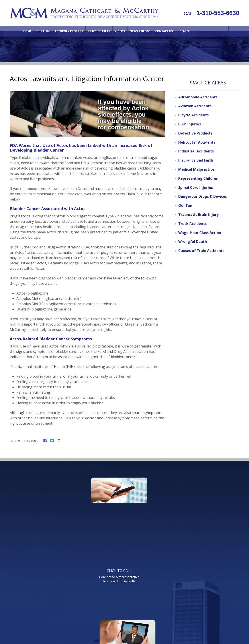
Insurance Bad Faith (196, 160)
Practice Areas (99, 31)
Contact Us (164, 31)
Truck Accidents (192, 224)
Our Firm (43, 31)
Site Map (202, 607)
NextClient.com (162, 628)
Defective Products (195, 133)
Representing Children (198, 178)
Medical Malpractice (196, 169)
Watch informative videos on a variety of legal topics (124, 509)
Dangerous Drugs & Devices (203, 196)
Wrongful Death (193, 242)
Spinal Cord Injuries (196, 187)
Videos (120, 31)
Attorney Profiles (69, 31)
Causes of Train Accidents (201, 251)
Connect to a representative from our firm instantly (52, 509)
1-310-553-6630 (212, 13)
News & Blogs (140, 31)
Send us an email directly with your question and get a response (195, 509)
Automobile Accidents (198, 97)
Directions (182, 607)
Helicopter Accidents (197, 142)
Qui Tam (186, 205)
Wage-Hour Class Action (200, 233)
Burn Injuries (190, 124)
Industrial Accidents (196, 151)
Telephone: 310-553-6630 (169, 553)
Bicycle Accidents (193, 115)
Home (27, 31)
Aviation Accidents (195, 106)
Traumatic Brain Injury (198, 215)
